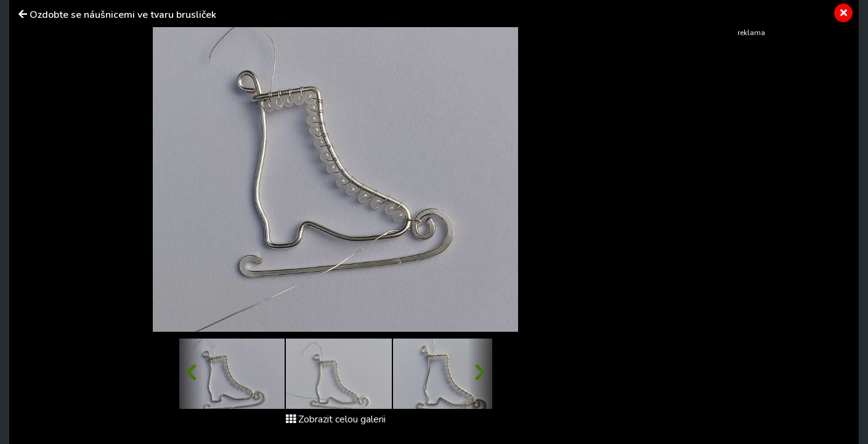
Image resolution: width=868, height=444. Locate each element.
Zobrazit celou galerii (336, 419)
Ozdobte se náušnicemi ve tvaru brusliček (123, 15)
